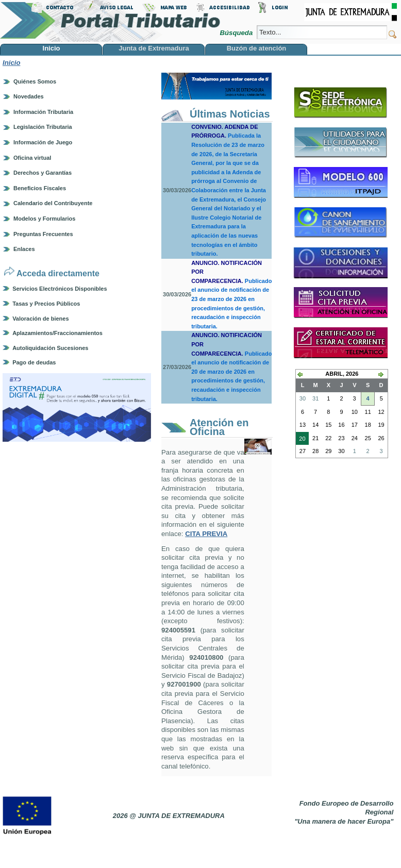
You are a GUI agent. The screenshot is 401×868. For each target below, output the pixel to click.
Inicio (11, 63)
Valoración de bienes (40, 319)
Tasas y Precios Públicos (46, 304)
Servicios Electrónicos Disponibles (60, 289)
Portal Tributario (110, 21)
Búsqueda (237, 33)
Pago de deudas (34, 362)
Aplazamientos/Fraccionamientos (57, 333)
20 (300, 440)
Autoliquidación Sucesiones (50, 348)
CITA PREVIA (206, 534)
